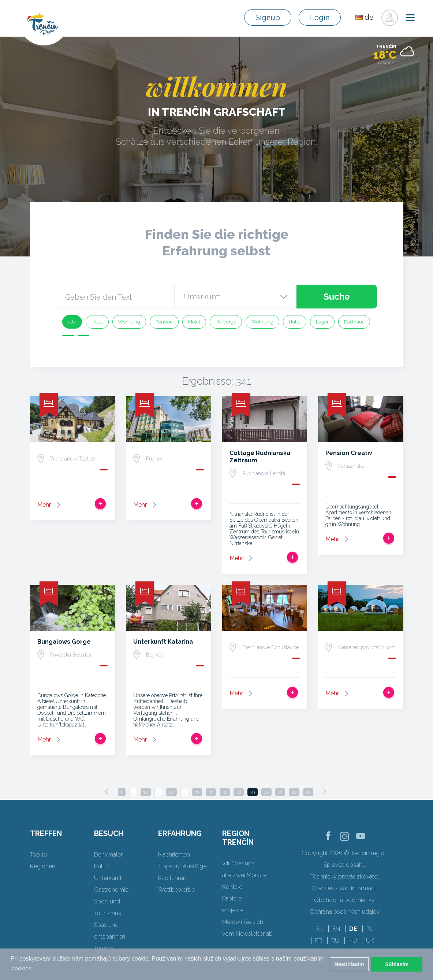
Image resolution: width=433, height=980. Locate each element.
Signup (268, 18)
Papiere (232, 898)
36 (211, 792)
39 (253, 792)
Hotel (97, 322)
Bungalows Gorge (64, 642)
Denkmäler (108, 855)
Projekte (233, 910)
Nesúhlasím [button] (349, 964)
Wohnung (129, 322)
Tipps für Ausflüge (182, 866)
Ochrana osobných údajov (345, 912)
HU (353, 941)
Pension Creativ (349, 453)
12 (146, 792)
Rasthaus (354, 322)
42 (294, 792)
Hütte (295, 322)
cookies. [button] (23, 968)
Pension (164, 322)
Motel (194, 322)
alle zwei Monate (244, 875)
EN (336, 929)
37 (225, 792)
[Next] (324, 792)
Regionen (43, 866)
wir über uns (238, 863)
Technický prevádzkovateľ (345, 877)
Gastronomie (111, 890)
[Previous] (107, 792)
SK (320, 929)
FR (319, 941)
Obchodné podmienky (344, 900)
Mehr (44, 505)
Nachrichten (174, 855)
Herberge (226, 322)
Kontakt (232, 887)
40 (266, 792)
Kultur (102, 866)
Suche (336, 297)
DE (353, 929)
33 (197, 792)
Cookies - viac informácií (344, 888)
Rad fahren (172, 878)
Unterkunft (108, 878)
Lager (322, 322)
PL (370, 929)
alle (72, 322)
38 (239, 792)
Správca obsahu (345, 865)
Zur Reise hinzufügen (100, 504)
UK (370, 941)
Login (320, 18)
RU (335, 941)
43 (308, 792)
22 (171, 792)
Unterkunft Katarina (163, 642)
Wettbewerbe (176, 890)
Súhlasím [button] (397, 964)
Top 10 (39, 855)
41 (280, 792)
